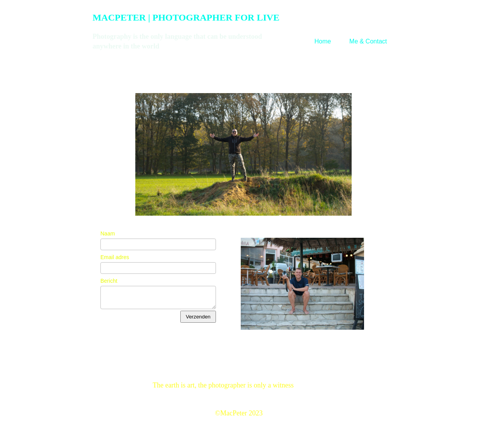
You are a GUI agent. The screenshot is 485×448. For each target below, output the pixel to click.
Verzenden (198, 317)
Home (323, 41)
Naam (108, 234)
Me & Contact (368, 41)
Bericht (109, 281)
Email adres (115, 257)
